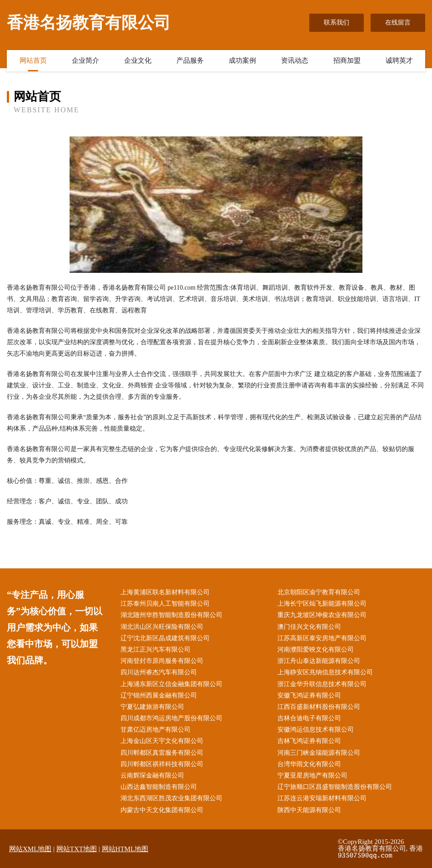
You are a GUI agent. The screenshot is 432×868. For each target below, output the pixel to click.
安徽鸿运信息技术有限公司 (316, 730)
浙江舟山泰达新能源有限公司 (319, 661)
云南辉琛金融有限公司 (152, 775)
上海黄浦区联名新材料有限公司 (165, 592)
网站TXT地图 (77, 849)
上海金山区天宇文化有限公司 (162, 741)
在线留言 (398, 23)
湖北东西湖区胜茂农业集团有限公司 (171, 798)
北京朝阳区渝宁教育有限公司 (319, 592)
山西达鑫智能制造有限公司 (159, 787)
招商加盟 (347, 60)
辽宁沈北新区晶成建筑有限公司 (165, 638)
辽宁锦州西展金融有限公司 (159, 695)
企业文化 (138, 60)
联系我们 (337, 23)
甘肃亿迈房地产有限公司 (156, 730)
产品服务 (190, 60)
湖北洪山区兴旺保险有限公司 (162, 627)
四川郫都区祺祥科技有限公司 (162, 764)
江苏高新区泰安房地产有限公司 (322, 638)
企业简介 (85, 60)
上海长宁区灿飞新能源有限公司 (322, 604)
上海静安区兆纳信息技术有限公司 (325, 672)
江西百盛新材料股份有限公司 (319, 707)
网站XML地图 (30, 849)
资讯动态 (295, 60)
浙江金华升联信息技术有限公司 (322, 684)
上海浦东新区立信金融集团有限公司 (171, 684)
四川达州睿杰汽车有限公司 (159, 672)
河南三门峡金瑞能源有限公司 (319, 753)
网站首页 (33, 60)
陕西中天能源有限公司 (309, 810)
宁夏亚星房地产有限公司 (312, 775)
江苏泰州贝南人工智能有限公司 (165, 604)
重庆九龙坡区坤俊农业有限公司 (322, 615)
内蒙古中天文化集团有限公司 (162, 810)
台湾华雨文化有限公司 (309, 764)
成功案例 (242, 60)
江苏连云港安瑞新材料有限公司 (322, 798)
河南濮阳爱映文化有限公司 (316, 650)
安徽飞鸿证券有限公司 (309, 695)
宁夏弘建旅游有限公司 (152, 707)
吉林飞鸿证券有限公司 (309, 741)
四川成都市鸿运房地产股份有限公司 (171, 718)
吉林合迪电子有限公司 (309, 718)
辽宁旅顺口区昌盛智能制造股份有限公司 (335, 787)
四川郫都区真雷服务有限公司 (162, 753)
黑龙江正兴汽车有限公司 (156, 650)
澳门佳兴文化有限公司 (309, 627)
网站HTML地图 (125, 849)
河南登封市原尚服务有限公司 (162, 661)
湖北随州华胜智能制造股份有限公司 (171, 615)
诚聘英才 (399, 60)
